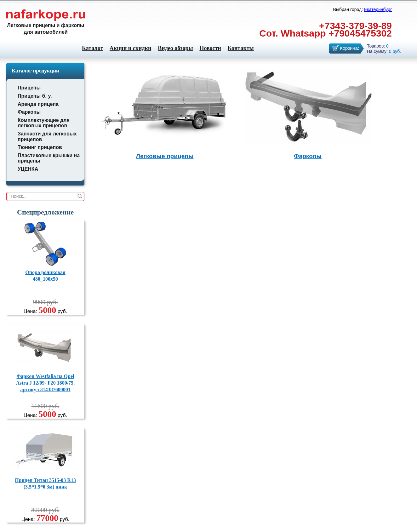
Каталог (92, 48)
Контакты (241, 48)
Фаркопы (29, 112)
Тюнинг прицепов (40, 147)
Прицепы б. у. (35, 96)
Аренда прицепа (38, 104)
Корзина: (349, 48)
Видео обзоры (175, 48)
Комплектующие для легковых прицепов (44, 123)
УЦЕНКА (28, 169)
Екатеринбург (378, 9)
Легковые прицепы (165, 156)
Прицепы (29, 88)
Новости (210, 48)
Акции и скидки (130, 48)
